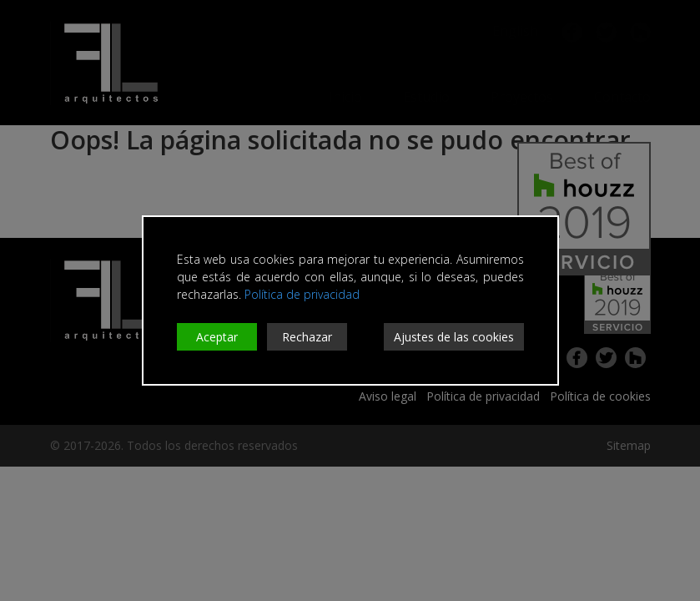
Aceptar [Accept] (217, 337)
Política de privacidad (302, 294)
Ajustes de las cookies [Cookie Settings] (454, 337)
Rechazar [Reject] (307, 337)
